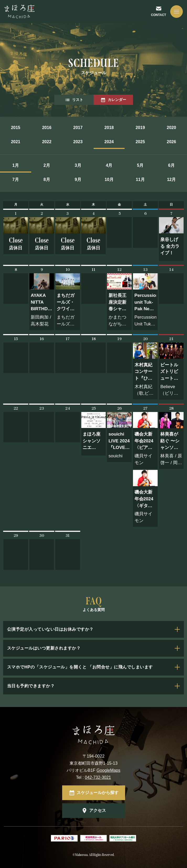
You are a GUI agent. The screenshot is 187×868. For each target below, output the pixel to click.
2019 (140, 128)
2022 (47, 142)
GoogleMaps (108, 770)
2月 (47, 165)
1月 (16, 165)
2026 (172, 142)
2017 (78, 128)
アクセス (98, 810)
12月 (172, 180)
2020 (172, 128)
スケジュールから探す (98, 793)
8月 (47, 180)
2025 (140, 142)
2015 (16, 128)
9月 (78, 180)
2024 (109, 142)
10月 (109, 180)
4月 (109, 165)
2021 (16, 142)
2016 (47, 128)
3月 (78, 165)
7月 (16, 180)
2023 (78, 142)
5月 (140, 165)
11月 (140, 180)
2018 (109, 128)
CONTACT (159, 15)
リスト (74, 100)
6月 (171, 165)
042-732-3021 (98, 777)
